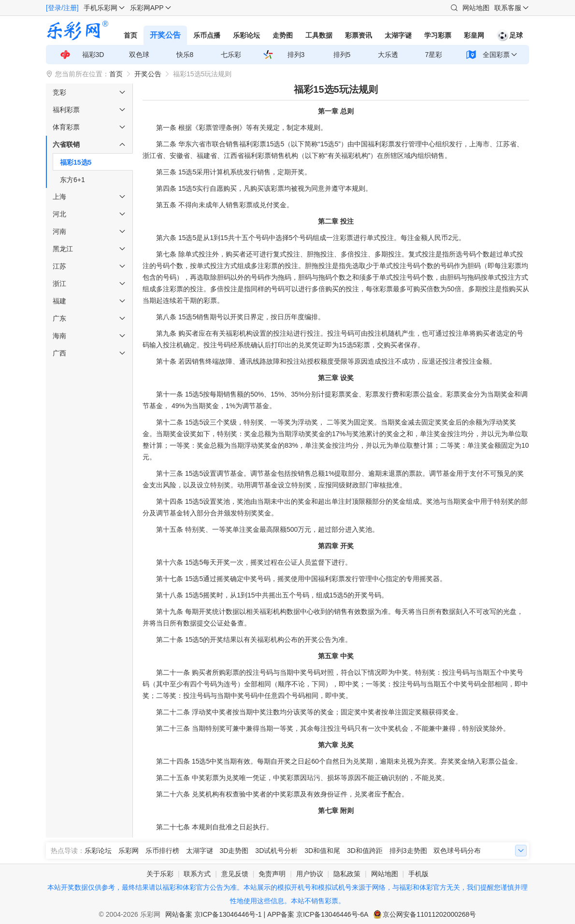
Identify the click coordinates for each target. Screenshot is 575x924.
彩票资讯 (359, 35)
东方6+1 (72, 180)
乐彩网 (129, 851)
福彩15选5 (76, 162)
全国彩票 (496, 55)
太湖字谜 (398, 35)
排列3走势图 (408, 851)
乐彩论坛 (246, 35)
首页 (130, 35)
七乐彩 (231, 55)
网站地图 (476, 8)
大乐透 (388, 55)
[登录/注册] (62, 8)
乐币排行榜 (162, 851)
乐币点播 (207, 35)
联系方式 (197, 874)
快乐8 (185, 55)
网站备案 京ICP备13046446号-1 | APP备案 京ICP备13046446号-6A (267, 914)
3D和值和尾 (322, 851)
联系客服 (508, 8)
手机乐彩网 (101, 8)
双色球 (139, 55)
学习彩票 (438, 35)
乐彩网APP (147, 8)
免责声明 (272, 874)
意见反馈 (235, 874)
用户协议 (310, 874)
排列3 (296, 55)
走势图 (283, 35)
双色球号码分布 (457, 851)
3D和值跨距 (365, 851)
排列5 (342, 55)
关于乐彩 (160, 874)
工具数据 (319, 35)
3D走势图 (234, 851)
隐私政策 (347, 874)
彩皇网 (474, 35)
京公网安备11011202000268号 (429, 914)
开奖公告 (165, 35)
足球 (510, 35)
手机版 (418, 874)
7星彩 (434, 55)
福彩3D (93, 55)
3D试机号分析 (276, 851)
